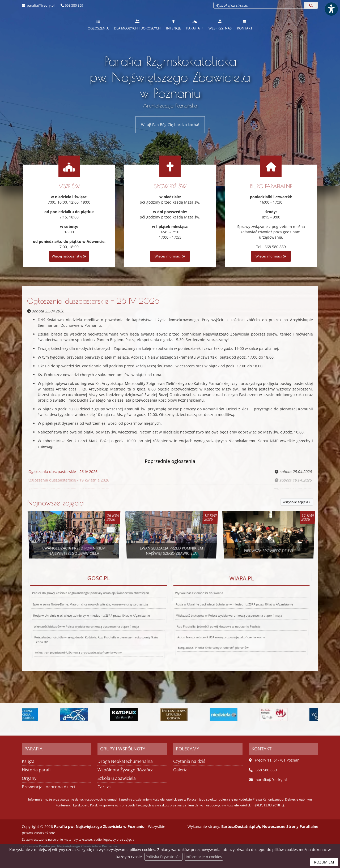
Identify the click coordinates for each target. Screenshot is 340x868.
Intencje (173, 25)
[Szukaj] (311, 5)
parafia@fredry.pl (40, 5)
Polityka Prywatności (163, 857)
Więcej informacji (170, 256)
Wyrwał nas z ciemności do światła (206, 609)
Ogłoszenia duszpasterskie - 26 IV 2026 (93, 301)
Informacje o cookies (204, 857)
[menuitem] (98, 24)
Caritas (105, 787)
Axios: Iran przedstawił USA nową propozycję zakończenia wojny (214, 620)
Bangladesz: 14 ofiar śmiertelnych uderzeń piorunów (197, 625)
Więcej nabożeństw (69, 256)
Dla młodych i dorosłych (137, 25)
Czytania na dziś (189, 761)
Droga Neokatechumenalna (125, 761)
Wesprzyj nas (220, 25)
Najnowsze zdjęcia (55, 503)
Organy (29, 778)
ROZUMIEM (324, 862)
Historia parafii (37, 770)
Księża (28, 761)
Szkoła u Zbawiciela (117, 778)
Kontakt (245, 25)
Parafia (193, 25)
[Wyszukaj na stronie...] (259, 5)
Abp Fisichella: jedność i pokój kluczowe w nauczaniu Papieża (215, 617)
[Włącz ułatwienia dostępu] (331, 9)
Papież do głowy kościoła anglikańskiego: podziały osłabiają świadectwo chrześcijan (92, 611)
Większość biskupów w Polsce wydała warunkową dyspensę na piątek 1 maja (84, 618)
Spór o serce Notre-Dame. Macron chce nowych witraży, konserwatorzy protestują (91, 613)
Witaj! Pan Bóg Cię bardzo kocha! (170, 125)
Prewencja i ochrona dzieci (48, 787)
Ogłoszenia (98, 25)
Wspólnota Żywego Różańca (126, 770)
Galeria (180, 770)
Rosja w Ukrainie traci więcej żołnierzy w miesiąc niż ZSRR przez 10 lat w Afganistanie (91, 616)
